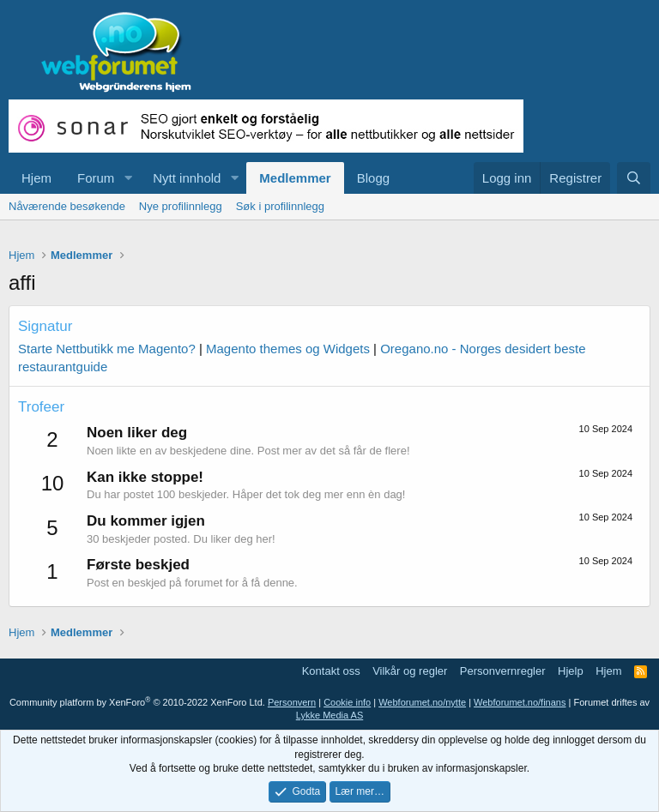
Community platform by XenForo (137, 702)
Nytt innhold (187, 178)
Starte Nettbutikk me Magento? (107, 349)
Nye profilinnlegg (181, 206)
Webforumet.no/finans (520, 702)
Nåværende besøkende (67, 206)
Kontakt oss (331, 671)
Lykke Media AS (329, 715)
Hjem (36, 178)
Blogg (373, 178)
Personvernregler (503, 671)
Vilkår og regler (410, 671)
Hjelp (571, 671)
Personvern (292, 702)
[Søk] (634, 178)
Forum (96, 178)
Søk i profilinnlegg (280, 206)
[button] (128, 178)
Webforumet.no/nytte (422, 702)
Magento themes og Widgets (288, 349)
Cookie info (347, 702)
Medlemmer (295, 178)
